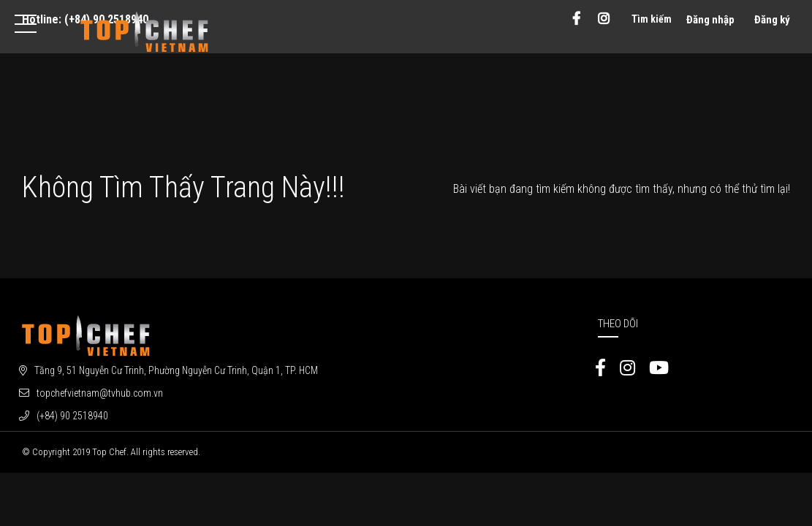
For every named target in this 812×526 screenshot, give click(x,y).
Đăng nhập (710, 20)
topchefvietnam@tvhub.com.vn (100, 393)
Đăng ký (772, 20)
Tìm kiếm (652, 19)
